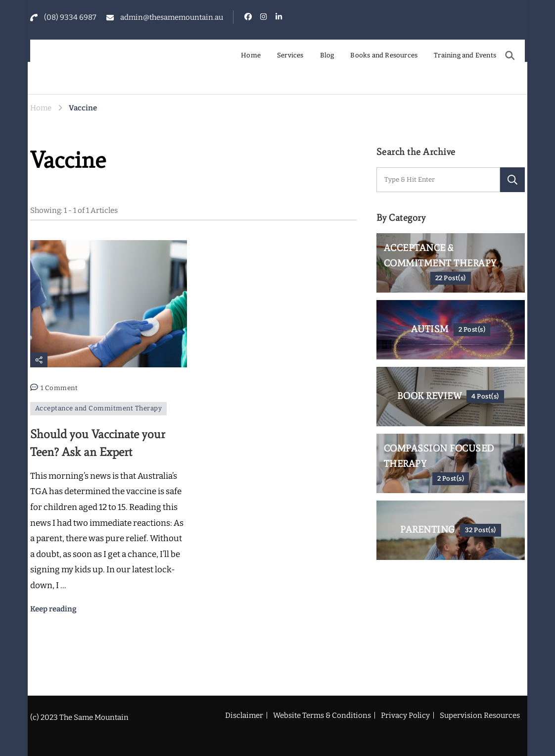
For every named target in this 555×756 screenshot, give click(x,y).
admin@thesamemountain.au (172, 17)
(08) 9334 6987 (70, 17)
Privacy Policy (405, 715)
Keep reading (53, 609)
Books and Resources (384, 55)
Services (290, 55)
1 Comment (59, 388)
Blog (327, 55)
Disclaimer (244, 715)
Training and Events (465, 55)
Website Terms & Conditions (322, 715)
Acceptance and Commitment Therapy (99, 408)
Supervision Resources (480, 715)
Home (251, 55)
